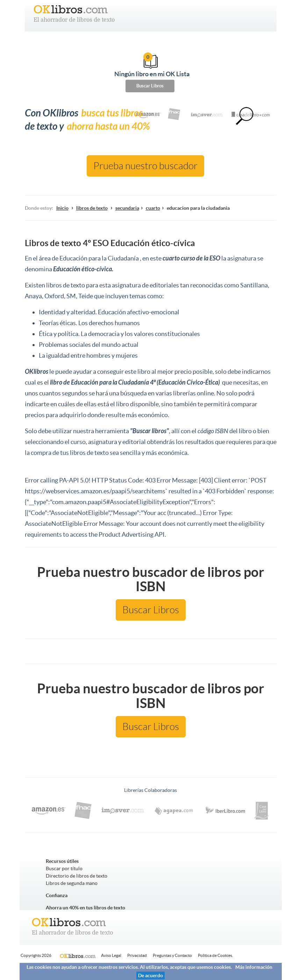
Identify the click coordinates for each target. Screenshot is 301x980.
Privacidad (137, 955)
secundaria (127, 208)
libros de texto (92, 208)
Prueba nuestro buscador (145, 166)
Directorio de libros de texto (77, 876)
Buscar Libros (150, 86)
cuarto (153, 208)
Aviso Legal (111, 955)
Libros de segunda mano (72, 883)
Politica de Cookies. (216, 955)
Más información (254, 967)
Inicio (62, 208)
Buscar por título (64, 868)
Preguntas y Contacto (172, 955)
